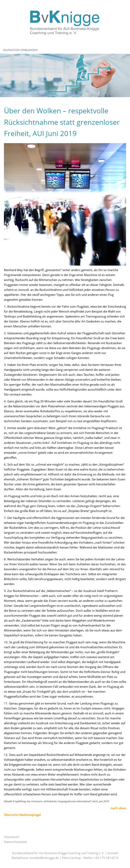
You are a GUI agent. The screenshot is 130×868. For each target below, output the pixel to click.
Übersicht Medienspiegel (22, 815)
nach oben (118, 808)
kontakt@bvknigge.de (44, 858)
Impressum (12, 837)
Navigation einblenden (20, 50)
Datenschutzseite (15, 842)
